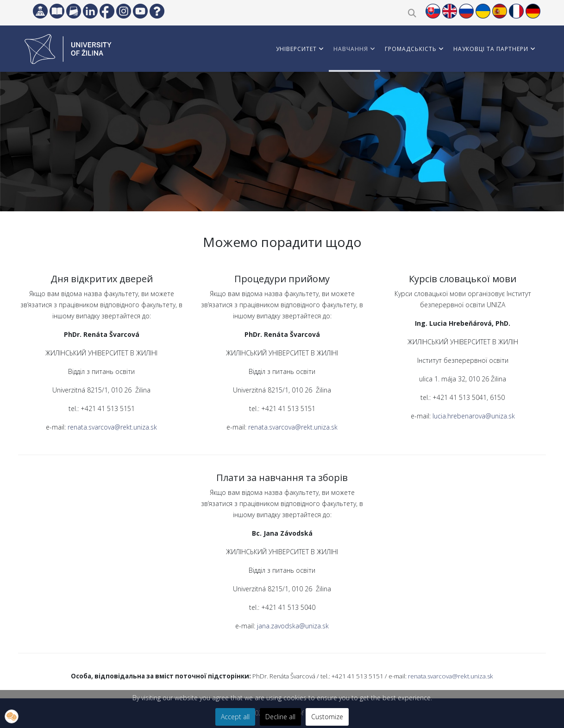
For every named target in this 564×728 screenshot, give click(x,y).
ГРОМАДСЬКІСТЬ (411, 49)
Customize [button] (327, 717)
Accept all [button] (235, 717)
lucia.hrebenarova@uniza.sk (474, 416)
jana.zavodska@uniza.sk (293, 626)
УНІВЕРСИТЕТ (296, 49)
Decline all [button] (280, 717)
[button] (12, 716)
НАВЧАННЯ (351, 49)
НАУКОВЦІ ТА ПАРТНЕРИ (491, 49)
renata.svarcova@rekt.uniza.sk (112, 427)
